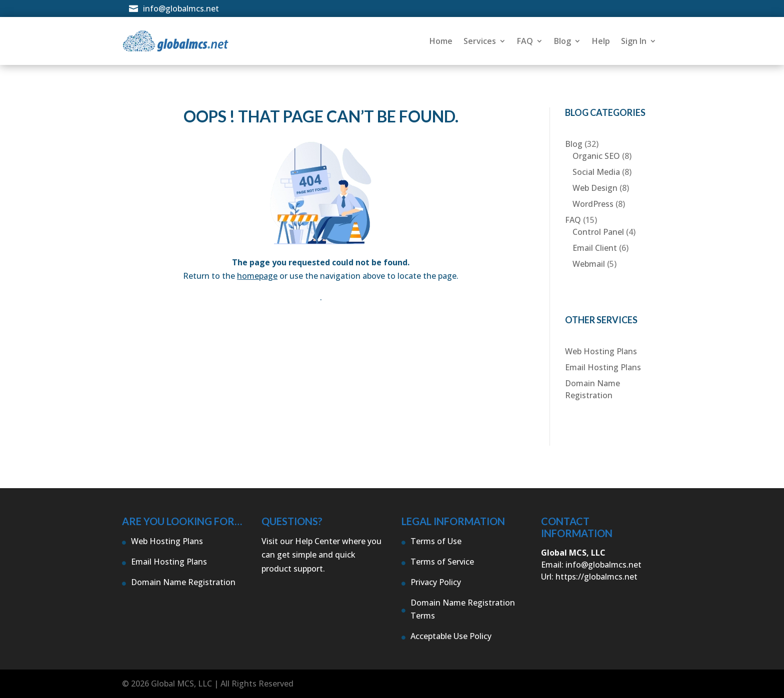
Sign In (634, 41)
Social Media (596, 172)
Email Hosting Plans (603, 367)
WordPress (593, 204)
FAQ (525, 41)
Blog (562, 41)
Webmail (589, 264)
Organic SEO (596, 156)
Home (441, 41)
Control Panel (598, 232)
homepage (257, 276)
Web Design (595, 188)
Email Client (595, 248)
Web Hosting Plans (601, 351)
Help (601, 41)
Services (480, 41)
